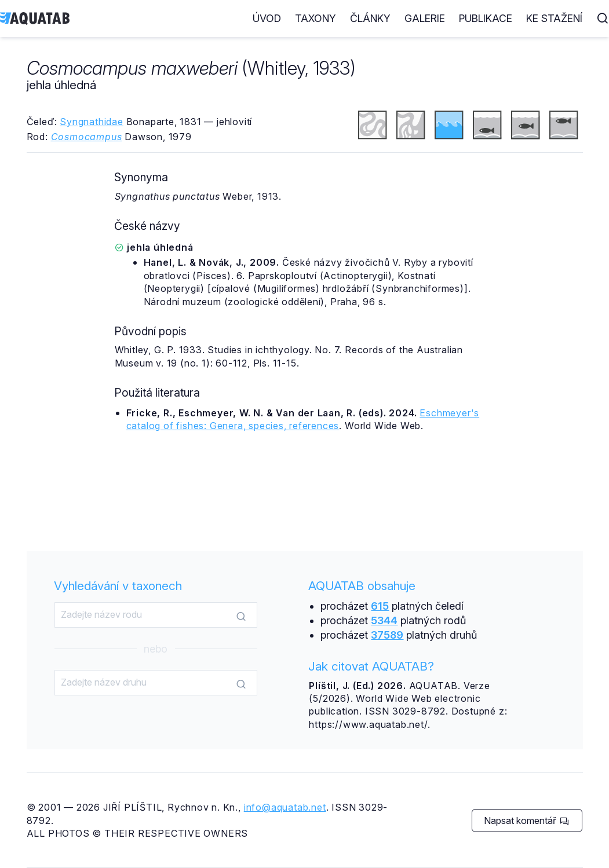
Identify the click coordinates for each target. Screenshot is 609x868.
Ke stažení (554, 18)
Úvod (267, 18)
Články (370, 18)
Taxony (316, 18)
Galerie (425, 18)
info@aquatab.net (285, 807)
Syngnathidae (92, 122)
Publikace (486, 18)
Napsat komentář (526, 821)
